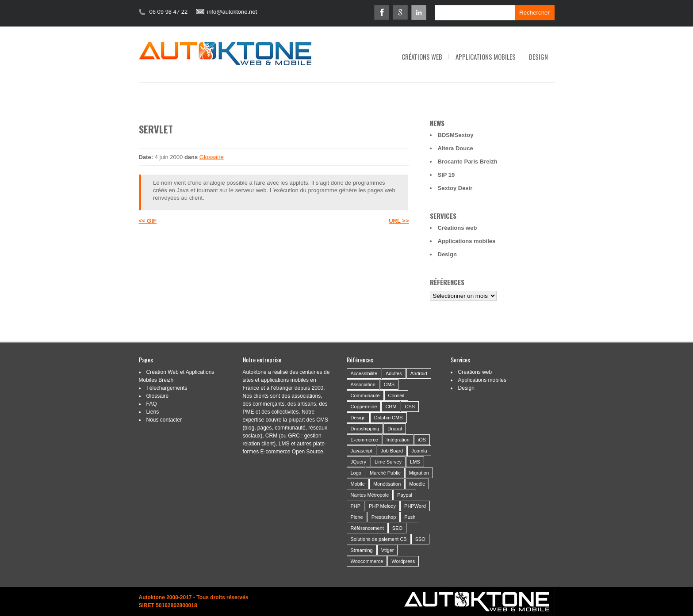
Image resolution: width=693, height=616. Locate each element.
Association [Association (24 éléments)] (363, 384)
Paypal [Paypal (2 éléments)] (405, 495)
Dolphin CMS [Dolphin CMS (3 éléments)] (389, 418)
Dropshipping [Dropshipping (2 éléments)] (365, 429)
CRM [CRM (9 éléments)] (391, 407)
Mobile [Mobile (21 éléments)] (358, 484)
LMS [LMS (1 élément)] (415, 462)
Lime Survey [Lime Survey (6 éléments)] (388, 462)
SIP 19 (446, 175)
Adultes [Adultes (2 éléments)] (394, 373)
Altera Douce (456, 148)
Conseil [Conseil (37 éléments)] (396, 395)
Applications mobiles (486, 57)
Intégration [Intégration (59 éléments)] (398, 440)
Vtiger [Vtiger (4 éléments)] (388, 550)
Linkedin (419, 13)
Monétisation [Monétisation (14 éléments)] (387, 484)
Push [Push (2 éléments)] (410, 517)
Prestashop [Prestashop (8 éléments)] (384, 517)
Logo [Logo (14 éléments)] (356, 473)
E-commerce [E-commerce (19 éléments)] (364, 440)
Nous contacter (164, 420)
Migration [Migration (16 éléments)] (419, 473)
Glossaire (212, 157)
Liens (153, 412)
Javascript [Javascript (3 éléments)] (362, 451)
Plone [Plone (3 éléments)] (357, 517)
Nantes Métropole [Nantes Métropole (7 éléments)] (370, 495)
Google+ (400, 13)
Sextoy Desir (455, 188)
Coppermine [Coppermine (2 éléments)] (364, 407)
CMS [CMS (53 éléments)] (389, 384)
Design (538, 57)
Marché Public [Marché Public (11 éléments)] (385, 473)
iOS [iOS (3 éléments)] (422, 440)
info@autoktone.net (232, 12)
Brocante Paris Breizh (468, 162)
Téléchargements (167, 388)
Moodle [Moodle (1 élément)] (417, 484)
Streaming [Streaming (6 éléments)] (362, 550)
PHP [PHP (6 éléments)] (356, 506)
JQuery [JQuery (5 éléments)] (358, 462)
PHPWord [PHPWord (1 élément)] (415, 506)
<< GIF (148, 221)
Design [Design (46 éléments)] (358, 418)
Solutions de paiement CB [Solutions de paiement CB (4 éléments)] (379, 539)
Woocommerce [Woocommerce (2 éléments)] (367, 561)
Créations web (422, 57)
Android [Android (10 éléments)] (419, 373)
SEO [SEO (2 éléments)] (397, 528)
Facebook (382, 13)
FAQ (152, 404)
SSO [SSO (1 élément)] (420, 539)
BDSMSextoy (456, 135)
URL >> (399, 221)
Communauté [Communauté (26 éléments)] (365, 395)
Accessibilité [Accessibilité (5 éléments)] (364, 373)
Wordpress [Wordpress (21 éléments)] (403, 561)
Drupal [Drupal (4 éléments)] (394, 429)
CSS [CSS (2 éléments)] (410, 407)
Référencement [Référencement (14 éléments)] (367, 528)
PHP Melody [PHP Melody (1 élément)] (382, 506)
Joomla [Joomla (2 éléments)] (419, 451)
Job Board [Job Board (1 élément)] (392, 451)
